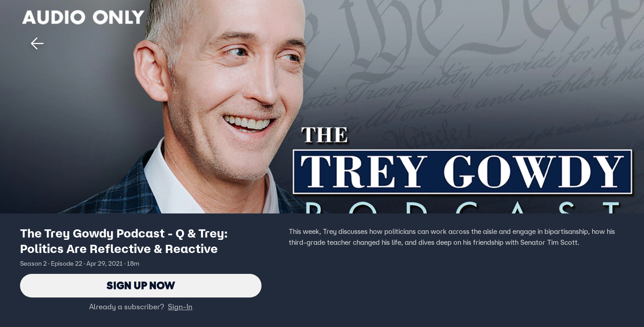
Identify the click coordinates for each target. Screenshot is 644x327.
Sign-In (180, 307)
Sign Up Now (141, 285)
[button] (37, 44)
